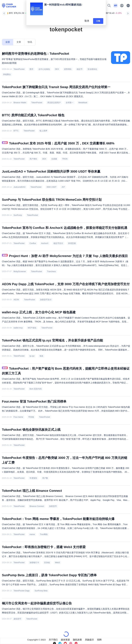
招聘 (99, 640)
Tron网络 (44, 534)
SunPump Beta (41, 591)
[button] (128, 6)
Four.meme (18, 417)
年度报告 (33, 478)
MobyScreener (20, 272)
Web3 (57, 563)
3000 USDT (52, 187)
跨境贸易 (72, 243)
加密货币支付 (46, 300)
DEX (57, 69)
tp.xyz (32, 356)
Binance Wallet (20, 103)
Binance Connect (37, 506)
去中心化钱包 (44, 69)
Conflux (33, 243)
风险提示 (89, 640)
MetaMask (83, 103)
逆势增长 (68, 69)
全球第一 (70, 103)
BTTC (16, 131)
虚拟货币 (17, 619)
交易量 (54, 159)
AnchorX (45, 243)
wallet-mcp (18, 328)
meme (32, 534)
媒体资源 (65, 640)
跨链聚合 (7, 74)
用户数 (45, 478)
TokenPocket (19, 69)
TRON (65, 159)
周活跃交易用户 (54, 103)
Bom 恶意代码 (36, 389)
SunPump (18, 215)
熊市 (31, 69)
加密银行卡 (34, 563)
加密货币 (53, 506)
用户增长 (33, 159)
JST (63, 187)
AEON (16, 300)
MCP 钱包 (32, 328)
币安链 (31, 417)
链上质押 (43, 131)
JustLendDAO (19, 187)
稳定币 (80, 69)
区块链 (47, 563)
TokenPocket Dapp (22, 591)
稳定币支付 (58, 243)
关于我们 (53, 640)
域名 (41, 356)
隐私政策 (77, 640)
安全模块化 (92, 69)
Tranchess (51, 272)
